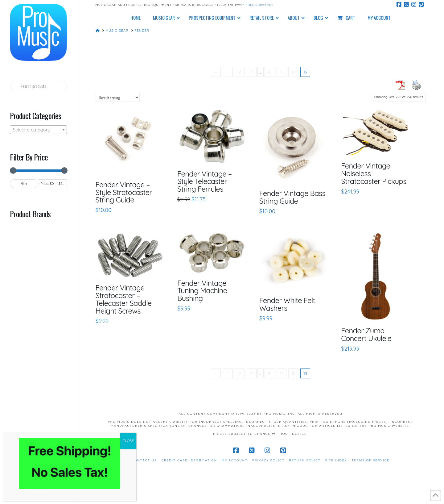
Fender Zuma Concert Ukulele (366, 334)
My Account (235, 460)
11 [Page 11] (282, 72)
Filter (24, 184)
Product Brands (30, 214)
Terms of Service (371, 460)
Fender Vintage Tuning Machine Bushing (202, 291)
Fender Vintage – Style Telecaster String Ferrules (204, 181)
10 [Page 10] (270, 72)
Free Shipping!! (259, 5)
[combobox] (38, 130)
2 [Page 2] (240, 72)
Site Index (336, 460)
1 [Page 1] (228, 72)
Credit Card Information (189, 460)
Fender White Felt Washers (287, 304)
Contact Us (144, 460)
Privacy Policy (268, 460)
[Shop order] (118, 97)
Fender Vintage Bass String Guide (292, 197)
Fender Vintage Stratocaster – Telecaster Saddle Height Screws (124, 299)
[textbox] (38, 130)
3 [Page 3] (251, 72)
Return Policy (305, 460)
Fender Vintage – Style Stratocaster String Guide (124, 192)
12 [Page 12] (293, 72)
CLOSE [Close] (128, 441)
